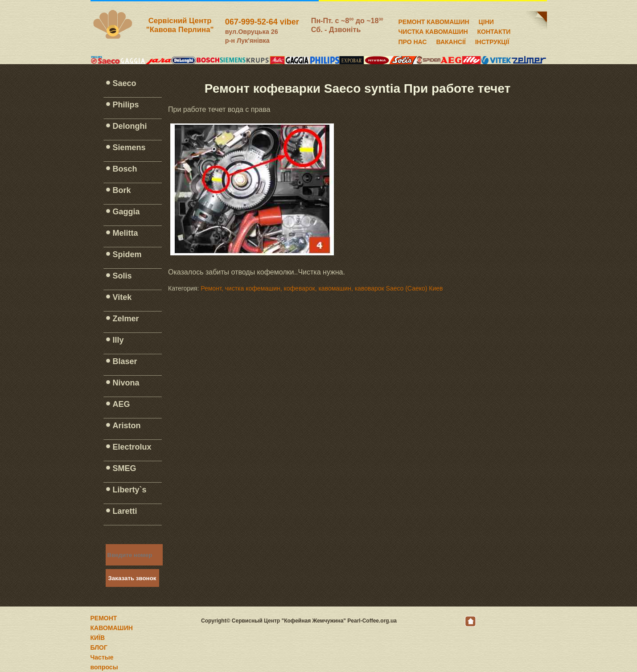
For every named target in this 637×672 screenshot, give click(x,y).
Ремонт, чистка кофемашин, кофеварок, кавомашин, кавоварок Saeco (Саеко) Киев (322, 288)
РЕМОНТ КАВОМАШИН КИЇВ (112, 628)
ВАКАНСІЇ (451, 41)
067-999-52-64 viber (262, 22)
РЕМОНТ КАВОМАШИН (434, 20)
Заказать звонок (132, 578)
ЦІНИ (486, 20)
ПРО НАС (413, 41)
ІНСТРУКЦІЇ (492, 41)
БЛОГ (99, 647)
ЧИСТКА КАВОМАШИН (433, 30)
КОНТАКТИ (494, 30)
